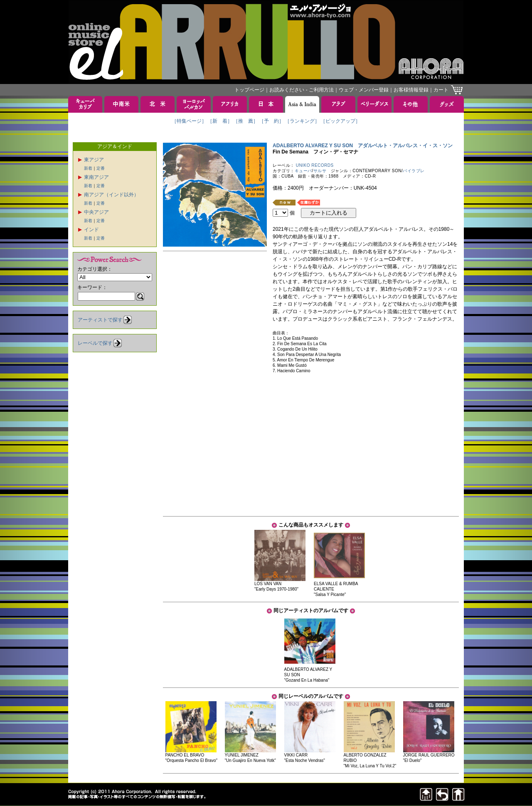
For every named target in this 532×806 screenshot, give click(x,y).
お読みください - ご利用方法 (302, 90)
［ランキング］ (302, 121)
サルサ (320, 171)
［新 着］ (220, 121)
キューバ (303, 171)
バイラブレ (414, 171)
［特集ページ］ (189, 121)
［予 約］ (271, 121)
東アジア (94, 160)
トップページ (249, 90)
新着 (88, 168)
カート (441, 90)
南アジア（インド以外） (111, 195)
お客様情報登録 (411, 90)
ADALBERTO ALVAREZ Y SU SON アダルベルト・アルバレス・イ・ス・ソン (363, 146)
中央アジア (96, 212)
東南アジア (96, 177)
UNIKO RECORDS (315, 165)
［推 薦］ (246, 121)
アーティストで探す (100, 320)
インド (91, 230)
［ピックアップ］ (340, 121)
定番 (101, 168)
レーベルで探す (95, 343)
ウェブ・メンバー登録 (364, 90)
